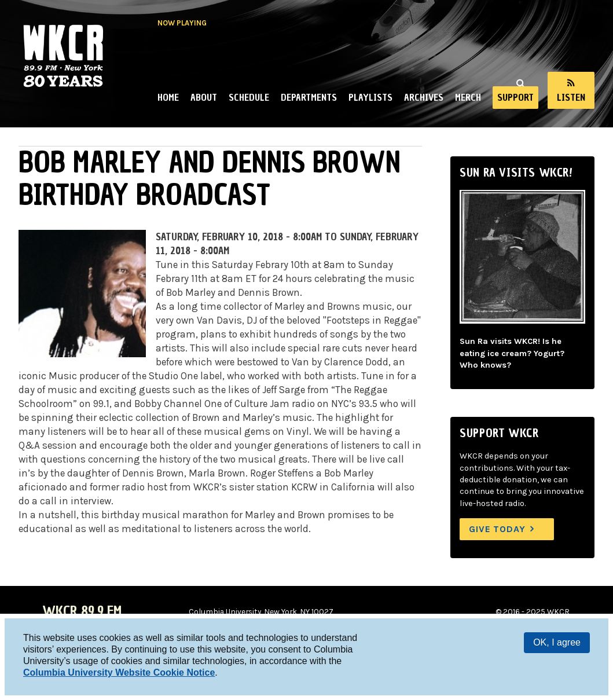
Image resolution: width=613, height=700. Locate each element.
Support (515, 97)
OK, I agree (557, 642)
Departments (309, 97)
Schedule (249, 97)
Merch (468, 97)
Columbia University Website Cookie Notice (119, 672)
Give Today (497, 529)
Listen (571, 97)
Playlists (370, 97)
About (204, 97)
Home (168, 97)
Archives (424, 97)
